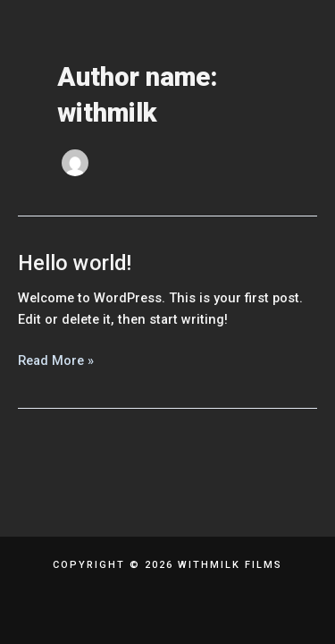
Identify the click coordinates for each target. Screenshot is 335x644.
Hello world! (75, 263)
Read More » (56, 359)
